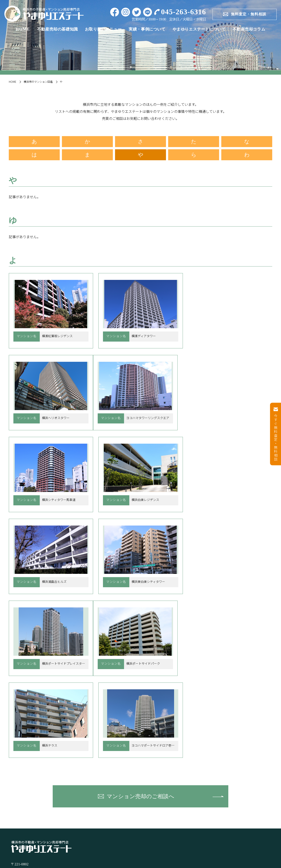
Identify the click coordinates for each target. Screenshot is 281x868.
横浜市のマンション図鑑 (38, 82)
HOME (23, 29)
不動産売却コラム (249, 29)
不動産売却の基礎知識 (58, 29)
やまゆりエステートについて (199, 29)
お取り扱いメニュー (103, 29)
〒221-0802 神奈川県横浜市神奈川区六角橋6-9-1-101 (43, 703)
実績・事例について (147, 29)
